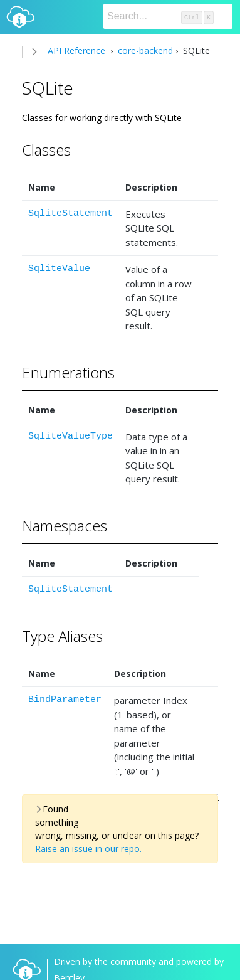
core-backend (144, 51)
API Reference (76, 51)
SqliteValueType (70, 436)
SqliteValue (59, 269)
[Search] (168, 16)
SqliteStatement (70, 214)
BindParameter (65, 700)
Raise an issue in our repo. (88, 849)
